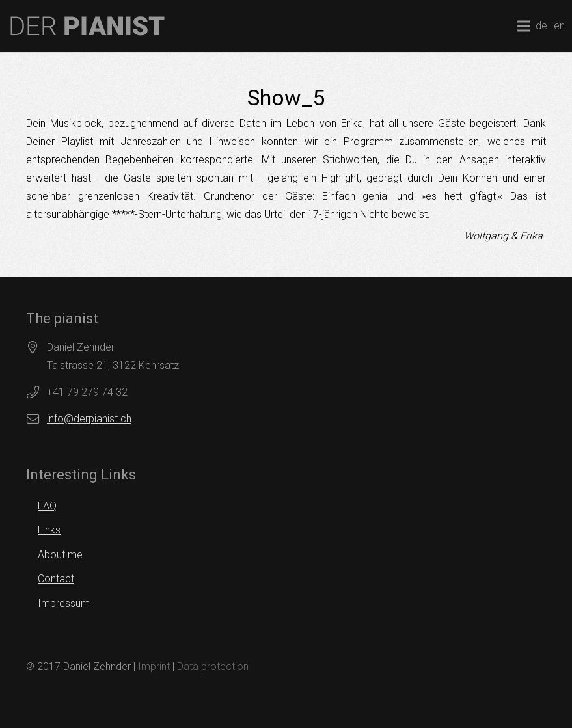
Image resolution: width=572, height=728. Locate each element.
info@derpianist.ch (89, 419)
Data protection (213, 667)
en (559, 26)
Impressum (64, 603)
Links (49, 530)
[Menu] (524, 26)
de (541, 26)
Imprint (154, 667)
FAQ (47, 506)
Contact (56, 579)
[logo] (88, 26)
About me (60, 555)
